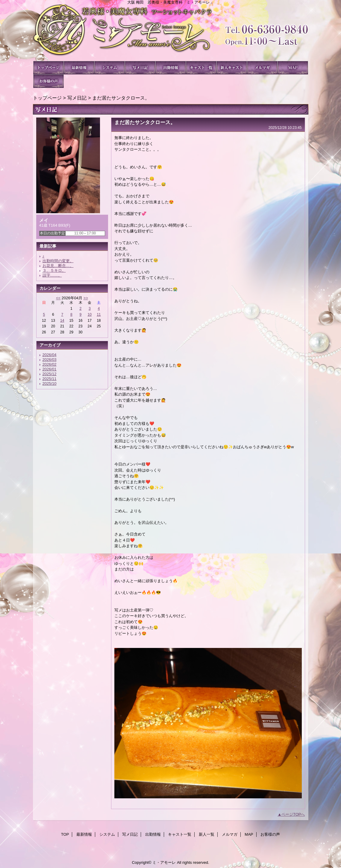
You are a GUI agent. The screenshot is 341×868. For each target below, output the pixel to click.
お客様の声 (49, 81)
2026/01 (50, 369)
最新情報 (79, 68)
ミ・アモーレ (171, 33)
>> (86, 298)
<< (58, 298)
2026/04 (50, 355)
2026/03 (50, 360)
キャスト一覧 (201, 68)
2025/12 (50, 374)
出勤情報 (171, 68)
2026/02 (50, 364)
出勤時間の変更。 (58, 261)
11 (99, 315)
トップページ (47, 98)
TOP (49, 68)
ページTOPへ (293, 814)
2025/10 (50, 383)
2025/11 (50, 379)
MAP (293, 68)
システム (110, 68)
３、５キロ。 (54, 270)
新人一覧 (232, 68)
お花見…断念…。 (58, 266)
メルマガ (262, 68)
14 (62, 321)
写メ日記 (140, 68)
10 (90, 315)
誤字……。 (52, 275)
